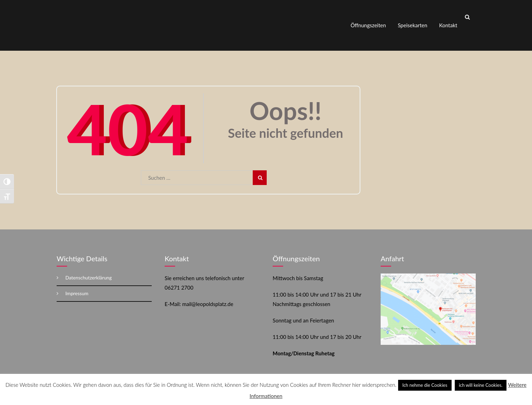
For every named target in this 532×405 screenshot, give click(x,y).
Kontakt (448, 22)
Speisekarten (412, 22)
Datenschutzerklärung (89, 271)
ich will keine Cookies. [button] (481, 385)
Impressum (77, 287)
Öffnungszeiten (368, 22)
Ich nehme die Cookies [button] (425, 385)
